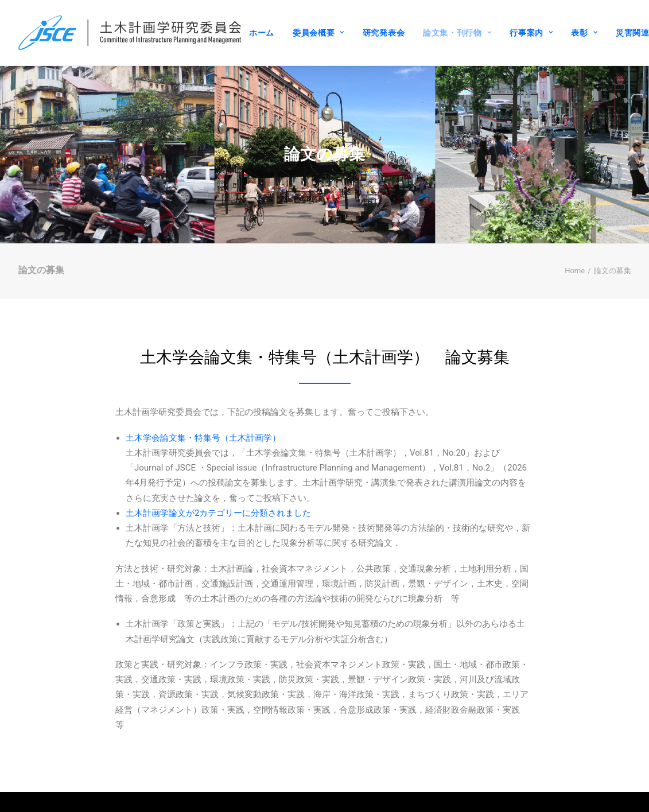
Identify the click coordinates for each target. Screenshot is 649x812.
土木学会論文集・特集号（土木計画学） (203, 426)
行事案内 (531, 33)
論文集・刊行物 (457, 33)
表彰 (584, 33)
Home (575, 259)
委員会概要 (318, 33)
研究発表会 (384, 33)
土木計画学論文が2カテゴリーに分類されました (218, 501)
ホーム (262, 33)
